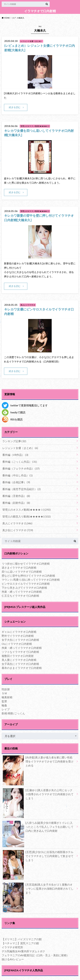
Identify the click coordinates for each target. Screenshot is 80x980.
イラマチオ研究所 (12, 947)
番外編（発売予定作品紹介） (21, 489)
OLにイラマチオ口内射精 (17, 644)
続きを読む (15, 107)
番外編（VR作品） (15, 455)
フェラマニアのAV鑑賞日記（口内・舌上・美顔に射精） (35, 955)
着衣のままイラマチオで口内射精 (22, 668)
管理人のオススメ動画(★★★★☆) (26, 510)
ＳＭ (4, 693)
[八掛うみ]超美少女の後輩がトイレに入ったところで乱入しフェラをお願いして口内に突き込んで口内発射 (38, 827)
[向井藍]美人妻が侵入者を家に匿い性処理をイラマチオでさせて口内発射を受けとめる (38, 762)
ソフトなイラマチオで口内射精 (20, 652)
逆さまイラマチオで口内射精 (19, 568)
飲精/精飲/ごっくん (13, 713)
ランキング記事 (14, 441)
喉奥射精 (7, 697)
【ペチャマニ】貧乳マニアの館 (20, 943)
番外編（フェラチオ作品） (21, 468)
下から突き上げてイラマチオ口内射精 (24, 588)
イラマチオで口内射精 (40, 11)
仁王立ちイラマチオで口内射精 (20, 596)
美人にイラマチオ (17, 523)
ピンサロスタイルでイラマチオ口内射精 (26, 584)
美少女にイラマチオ (18, 530)
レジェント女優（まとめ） (20, 448)
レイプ (6, 709)
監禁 (4, 701)
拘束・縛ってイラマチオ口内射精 (22, 592)
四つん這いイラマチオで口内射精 (22, 572)
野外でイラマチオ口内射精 (18, 636)
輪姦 (4, 705)
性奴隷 (6, 689)
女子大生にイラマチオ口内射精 (20, 640)
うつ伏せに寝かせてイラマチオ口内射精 (26, 564)
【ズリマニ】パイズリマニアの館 (22, 939)
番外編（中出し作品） (17, 475)
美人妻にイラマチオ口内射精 (19, 660)
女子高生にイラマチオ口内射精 (20, 664)
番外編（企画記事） (16, 482)
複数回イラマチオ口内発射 (18, 656)
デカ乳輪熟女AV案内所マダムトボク (23, 951)
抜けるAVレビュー (13, 959)
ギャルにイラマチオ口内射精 (19, 632)
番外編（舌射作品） (16, 496)
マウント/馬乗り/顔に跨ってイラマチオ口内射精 (31, 580)
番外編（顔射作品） (16, 503)
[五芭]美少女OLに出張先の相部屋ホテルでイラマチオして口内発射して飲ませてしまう (38, 857)
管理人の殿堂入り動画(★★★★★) (26, 516)
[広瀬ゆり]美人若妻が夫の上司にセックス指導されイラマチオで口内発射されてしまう (38, 795)
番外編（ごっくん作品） (20, 462)
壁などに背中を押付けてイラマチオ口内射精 (28, 576)
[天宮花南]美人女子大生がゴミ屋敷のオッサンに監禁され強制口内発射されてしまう (38, 889)
